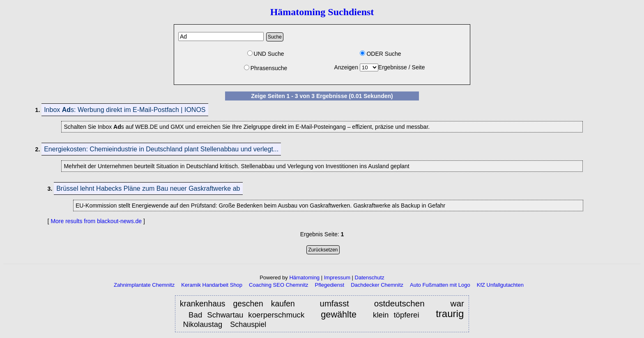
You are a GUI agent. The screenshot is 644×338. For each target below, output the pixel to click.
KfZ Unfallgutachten (500, 285)
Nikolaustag (202, 324)
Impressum (337, 277)
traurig (450, 314)
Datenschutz (370, 277)
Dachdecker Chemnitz (377, 285)
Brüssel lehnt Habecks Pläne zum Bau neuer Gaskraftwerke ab (148, 188)
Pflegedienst (330, 285)
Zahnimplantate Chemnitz (144, 285)
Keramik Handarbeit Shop (212, 285)
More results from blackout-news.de (96, 221)
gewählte (339, 314)
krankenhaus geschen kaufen (237, 304)
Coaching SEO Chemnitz (279, 285)
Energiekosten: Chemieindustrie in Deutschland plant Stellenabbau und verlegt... (161, 149)
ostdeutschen (403, 303)
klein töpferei (396, 315)
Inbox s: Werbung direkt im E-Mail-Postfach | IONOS (125, 110)
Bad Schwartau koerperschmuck (246, 315)
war (457, 303)
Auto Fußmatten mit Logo (440, 285)
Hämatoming (304, 277)
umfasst (335, 304)
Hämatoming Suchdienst (322, 12)
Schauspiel (249, 324)
